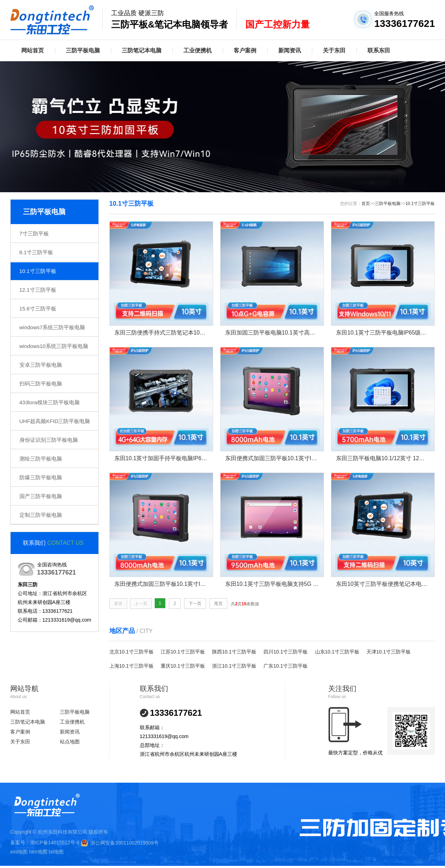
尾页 (218, 604)
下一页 (195, 604)
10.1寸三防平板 (38, 271)
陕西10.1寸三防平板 (234, 652)
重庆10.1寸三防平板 (183, 666)
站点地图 (70, 742)
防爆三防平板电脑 (41, 477)
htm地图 (38, 852)
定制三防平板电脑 (41, 515)
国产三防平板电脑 (41, 496)
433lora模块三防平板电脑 (50, 402)
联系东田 (379, 50)
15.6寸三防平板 (38, 309)
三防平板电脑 (83, 50)
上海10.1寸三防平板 (132, 666)
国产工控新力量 (278, 24)
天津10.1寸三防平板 (389, 652)
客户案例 (245, 50)
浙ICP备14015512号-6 (55, 843)
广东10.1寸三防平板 (286, 666)
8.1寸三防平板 (36, 252)
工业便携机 (198, 50)
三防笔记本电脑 (142, 50)
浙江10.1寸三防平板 (234, 666)
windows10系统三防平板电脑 (54, 346)
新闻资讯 (290, 50)
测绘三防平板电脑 (41, 459)
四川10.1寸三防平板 (286, 652)
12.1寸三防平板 (38, 290)
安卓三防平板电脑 (41, 365)
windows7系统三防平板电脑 (52, 327)
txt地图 (56, 852)
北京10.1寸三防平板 (132, 652)
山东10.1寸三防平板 (337, 652)
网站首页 (33, 50)
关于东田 (334, 50)
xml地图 (19, 852)
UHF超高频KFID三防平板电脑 (55, 421)
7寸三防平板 (34, 233)
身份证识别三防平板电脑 (49, 440)
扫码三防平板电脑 (41, 384)
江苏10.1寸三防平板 (183, 652)
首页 (366, 204)
